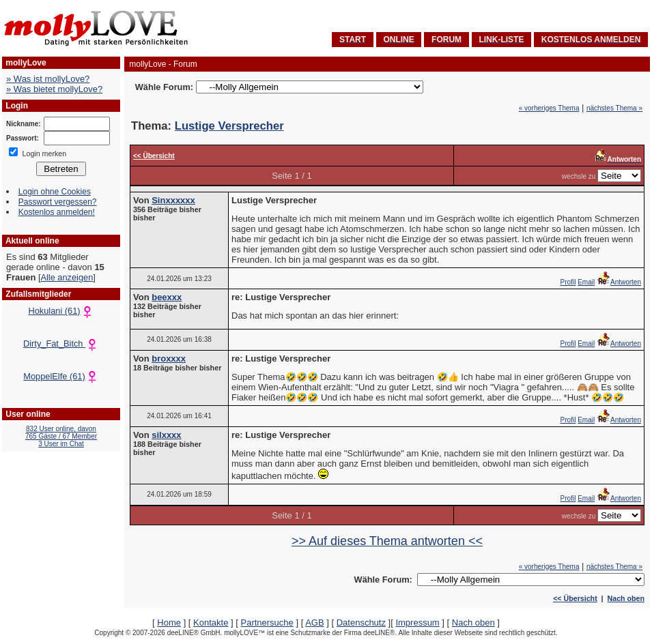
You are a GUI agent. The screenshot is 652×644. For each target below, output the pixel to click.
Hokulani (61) (61, 311)
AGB (314, 623)
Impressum (417, 623)
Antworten (619, 282)
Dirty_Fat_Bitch (61, 343)
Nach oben (626, 598)
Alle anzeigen (67, 277)
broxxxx (169, 358)
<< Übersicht (575, 598)
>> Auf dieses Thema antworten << (387, 541)
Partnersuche (267, 623)
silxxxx (166, 435)
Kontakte (211, 623)
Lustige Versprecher (229, 126)
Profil (568, 282)
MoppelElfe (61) (61, 376)
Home (169, 623)
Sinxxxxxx (173, 200)
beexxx (167, 297)
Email (586, 282)
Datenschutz (361, 623)
